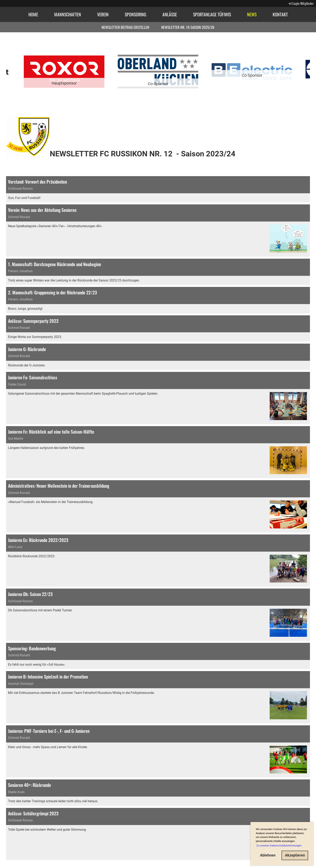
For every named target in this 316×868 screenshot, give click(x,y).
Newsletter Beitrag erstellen (125, 27)
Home (33, 14)
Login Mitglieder (301, 3)
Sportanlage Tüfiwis (212, 14)
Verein (103, 14)
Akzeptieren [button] (295, 855)
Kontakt (280, 14)
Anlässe (170, 14)
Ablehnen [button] (268, 855)
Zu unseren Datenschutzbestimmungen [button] (279, 846)
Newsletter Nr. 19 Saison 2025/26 (188, 27)
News (252, 14)
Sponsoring (136, 14)
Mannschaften (68, 14)
